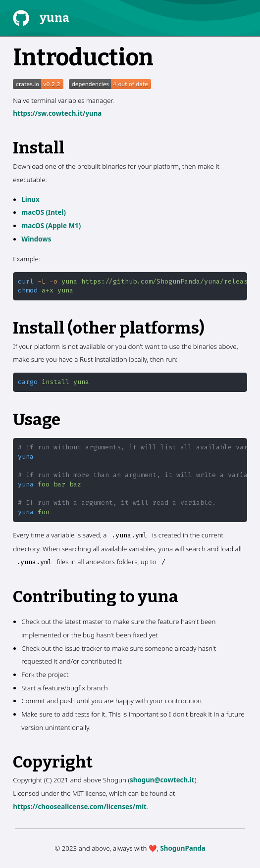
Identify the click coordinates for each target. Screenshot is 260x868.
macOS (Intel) (44, 212)
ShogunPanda (182, 848)
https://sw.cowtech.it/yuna (57, 113)
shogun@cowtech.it (162, 780)
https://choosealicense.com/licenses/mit (80, 807)
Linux (30, 199)
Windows (36, 239)
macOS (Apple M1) (51, 226)
